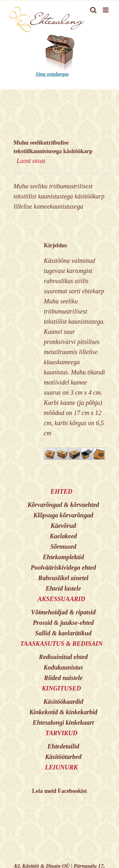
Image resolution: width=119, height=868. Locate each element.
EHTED (61, 491)
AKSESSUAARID (61, 599)
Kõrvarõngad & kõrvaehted (63, 505)
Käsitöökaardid (63, 702)
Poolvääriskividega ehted (63, 567)
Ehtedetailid (63, 746)
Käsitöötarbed (63, 757)
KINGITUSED (61, 688)
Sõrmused (63, 547)
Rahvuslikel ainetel (63, 578)
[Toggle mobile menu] (106, 10)
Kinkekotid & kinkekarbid (63, 712)
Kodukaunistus (63, 667)
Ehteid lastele (63, 588)
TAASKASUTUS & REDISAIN (61, 644)
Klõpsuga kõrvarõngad (63, 515)
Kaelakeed (63, 536)
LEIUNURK (61, 767)
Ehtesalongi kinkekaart (63, 722)
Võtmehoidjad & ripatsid (63, 612)
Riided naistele (63, 678)
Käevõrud (63, 526)
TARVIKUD (61, 733)
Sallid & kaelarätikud (63, 633)
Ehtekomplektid (63, 557)
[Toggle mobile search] (93, 10)
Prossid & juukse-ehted (63, 623)
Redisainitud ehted (63, 657)
